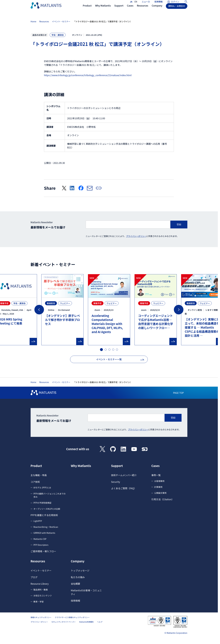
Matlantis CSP (40, 539)
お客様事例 (159, 481)
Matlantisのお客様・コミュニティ (86, 592)
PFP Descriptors (41, 545)
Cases (155, 466)
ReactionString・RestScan (46, 527)
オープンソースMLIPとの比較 (47, 509)
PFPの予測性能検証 (42, 503)
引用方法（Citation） (163, 499)
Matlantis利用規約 (86, 622)
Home (33, 21)
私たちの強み (78, 577)
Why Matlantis (81, 466)
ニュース (146, 4)
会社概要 (75, 584)
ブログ (34, 577)
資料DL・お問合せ (177, 11)
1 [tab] (101, 349)
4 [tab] (113, 350)
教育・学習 (39, 602)
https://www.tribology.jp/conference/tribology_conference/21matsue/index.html (88, 75)
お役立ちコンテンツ (43, 596)
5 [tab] (117, 350)
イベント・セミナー (61, 21)
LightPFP (38, 521)
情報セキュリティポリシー (41, 617)
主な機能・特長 (39, 475)
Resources (44, 21)
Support (117, 466)
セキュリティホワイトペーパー (63, 622)
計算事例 (158, 487)
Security (116, 482)
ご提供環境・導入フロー (43, 551)
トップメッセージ (80, 570)
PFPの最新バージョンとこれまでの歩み (50, 495)
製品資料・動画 (41, 590)
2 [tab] (106, 350)
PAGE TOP (178, 393)
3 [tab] (110, 350)
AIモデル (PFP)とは (42, 488)
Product (36, 466)
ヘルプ (100, 622)
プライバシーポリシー (136, 236)
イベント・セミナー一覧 (109, 359)
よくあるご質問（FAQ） (124, 488)
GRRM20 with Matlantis (44, 533)
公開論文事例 (160, 493)
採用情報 (159, 4)
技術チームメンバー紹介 (124, 475)
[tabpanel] (109, 310)
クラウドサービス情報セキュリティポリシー (72, 617)
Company (78, 561)
